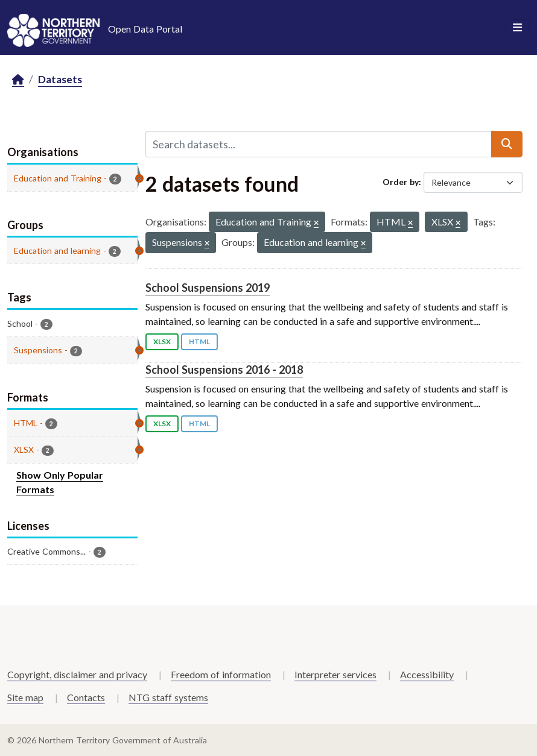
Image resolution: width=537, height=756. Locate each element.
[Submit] (507, 144)
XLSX (162, 342)
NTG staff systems (168, 697)
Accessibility (427, 674)
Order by (401, 182)
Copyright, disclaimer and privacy (77, 674)
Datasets (60, 79)
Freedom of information (221, 674)
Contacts (86, 697)
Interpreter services (335, 674)
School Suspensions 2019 (208, 288)
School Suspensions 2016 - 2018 (224, 370)
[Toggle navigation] (517, 28)
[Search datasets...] (319, 144)
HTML (199, 342)
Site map (25, 697)
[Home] (18, 80)
